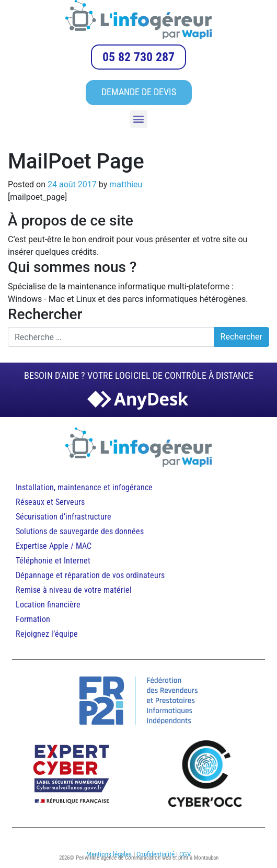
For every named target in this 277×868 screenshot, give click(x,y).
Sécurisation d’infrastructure (64, 517)
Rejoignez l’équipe (47, 634)
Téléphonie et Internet (53, 561)
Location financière (48, 605)
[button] (139, 119)
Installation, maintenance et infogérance (84, 487)
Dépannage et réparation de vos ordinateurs (90, 575)
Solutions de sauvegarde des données (81, 531)
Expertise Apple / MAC (54, 546)
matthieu (126, 184)
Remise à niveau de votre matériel (74, 590)
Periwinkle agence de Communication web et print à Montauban (147, 858)
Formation (33, 619)
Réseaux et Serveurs (50, 502)
